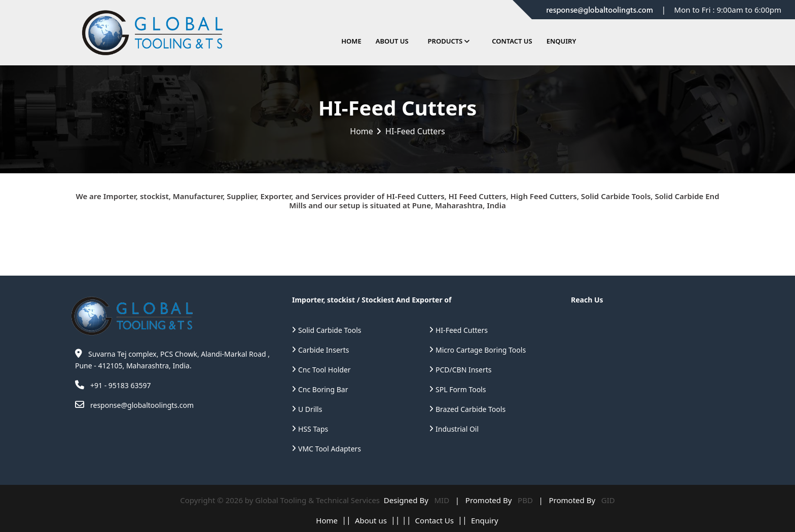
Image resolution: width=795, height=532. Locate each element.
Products (445, 41)
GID (606, 500)
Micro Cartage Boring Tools (481, 350)
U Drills (310, 409)
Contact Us (512, 41)
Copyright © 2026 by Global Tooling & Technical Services (281, 500)
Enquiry (562, 41)
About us (371, 520)
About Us (392, 41)
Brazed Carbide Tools (471, 409)
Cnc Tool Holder (324, 370)
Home (351, 41)
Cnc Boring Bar (323, 389)
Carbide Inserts (323, 350)
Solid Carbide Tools (330, 330)
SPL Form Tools (461, 389)
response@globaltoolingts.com (142, 405)
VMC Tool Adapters (330, 449)
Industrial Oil (457, 429)
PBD (524, 500)
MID (441, 500)
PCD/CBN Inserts (464, 370)
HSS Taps (313, 429)
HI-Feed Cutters (462, 330)
